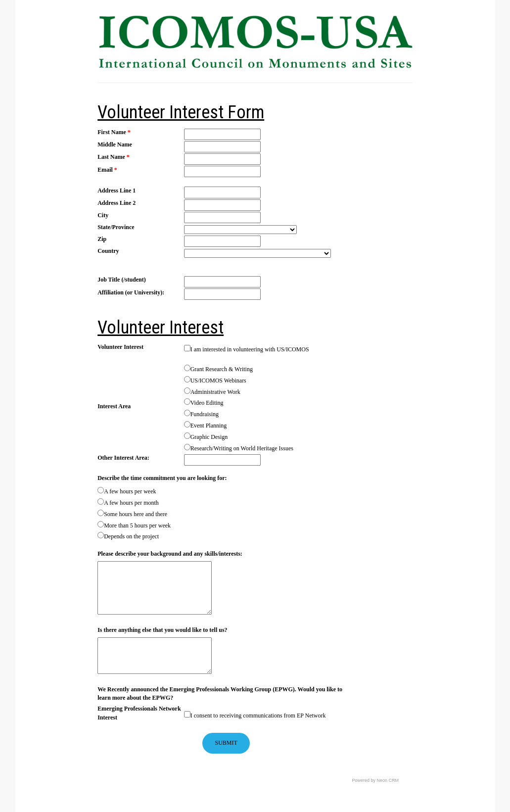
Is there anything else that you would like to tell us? (162, 630)
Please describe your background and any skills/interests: (170, 554)
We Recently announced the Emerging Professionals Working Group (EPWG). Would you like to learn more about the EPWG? (220, 693)
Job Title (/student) (122, 280)
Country (108, 251)
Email (107, 170)
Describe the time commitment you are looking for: (162, 478)
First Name (114, 132)
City (103, 215)
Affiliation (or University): (131, 292)
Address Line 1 (116, 191)
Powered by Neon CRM (376, 780)
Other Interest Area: (123, 458)
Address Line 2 (116, 203)
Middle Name (115, 144)
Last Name (114, 157)
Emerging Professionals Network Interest (139, 713)
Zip (102, 239)
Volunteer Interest (120, 347)
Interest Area (114, 406)
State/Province (116, 227)
